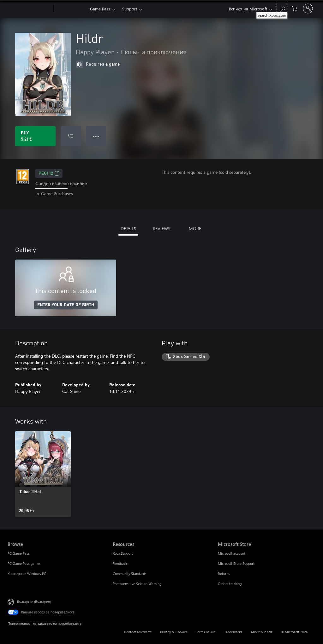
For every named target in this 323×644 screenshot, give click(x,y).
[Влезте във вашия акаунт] (308, 9)
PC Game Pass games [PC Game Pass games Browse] (24, 563)
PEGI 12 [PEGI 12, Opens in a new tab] (49, 173)
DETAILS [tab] (128, 228)
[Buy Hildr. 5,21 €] (35, 136)
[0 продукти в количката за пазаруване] (295, 8)
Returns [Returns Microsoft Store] (224, 574)
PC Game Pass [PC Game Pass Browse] (19, 553)
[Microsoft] (29, 9)
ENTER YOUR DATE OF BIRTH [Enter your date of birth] (66, 305)
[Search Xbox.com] (282, 8)
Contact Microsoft (138, 632)
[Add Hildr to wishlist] (71, 136)
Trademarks (233, 632)
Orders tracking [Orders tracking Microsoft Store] (230, 584)
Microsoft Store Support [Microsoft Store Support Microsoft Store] (236, 563)
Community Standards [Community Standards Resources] (130, 574)
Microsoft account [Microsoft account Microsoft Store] (232, 553)
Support (130, 9)
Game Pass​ (100, 9)
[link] (43, 474)
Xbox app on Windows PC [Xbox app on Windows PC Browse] (27, 574)
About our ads (261, 632)
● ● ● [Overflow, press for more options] (96, 136)
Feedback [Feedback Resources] (120, 563)
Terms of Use (206, 632)
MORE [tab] (195, 228)
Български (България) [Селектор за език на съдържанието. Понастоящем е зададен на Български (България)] (34, 601)
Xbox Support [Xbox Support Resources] (123, 553)
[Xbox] (71, 9)
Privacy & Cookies (174, 632)
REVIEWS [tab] (161, 228)
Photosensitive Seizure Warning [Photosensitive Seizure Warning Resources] (137, 584)
